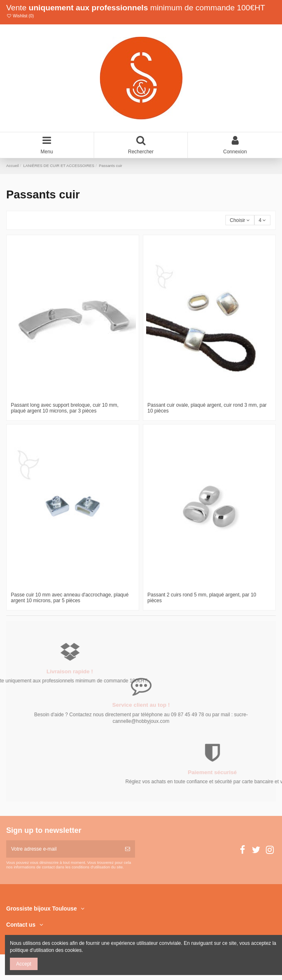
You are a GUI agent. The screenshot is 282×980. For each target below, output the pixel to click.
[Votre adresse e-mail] (63, 849)
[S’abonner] (128, 849)
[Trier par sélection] (240, 220)
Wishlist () (20, 16)
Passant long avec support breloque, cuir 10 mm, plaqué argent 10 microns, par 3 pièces (65, 408)
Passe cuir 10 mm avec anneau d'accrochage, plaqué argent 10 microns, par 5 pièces (70, 598)
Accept (24, 964)
